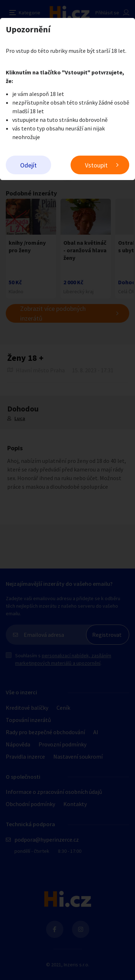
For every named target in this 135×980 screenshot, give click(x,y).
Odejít (28, 165)
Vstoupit (96, 165)
